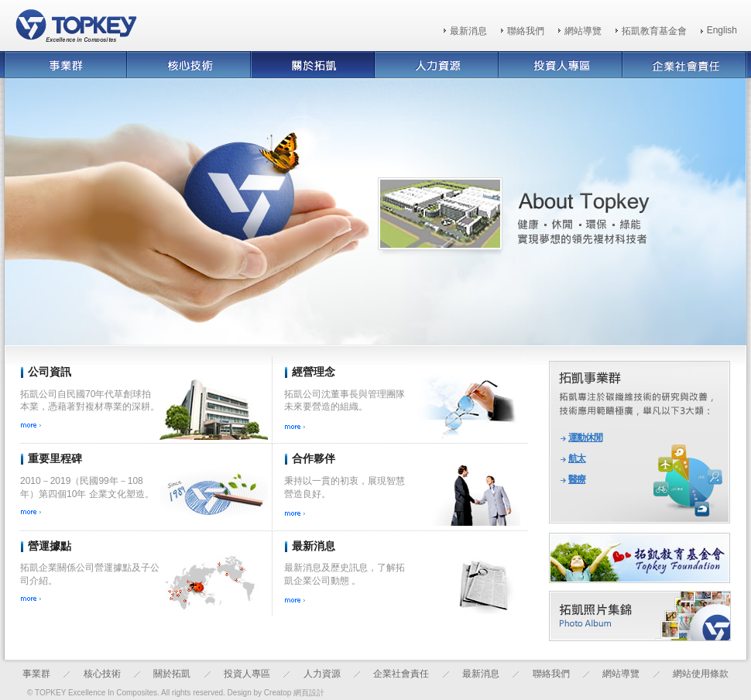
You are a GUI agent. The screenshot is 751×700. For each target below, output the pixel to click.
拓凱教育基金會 (654, 31)
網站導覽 (583, 31)
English (722, 30)
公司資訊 (50, 372)
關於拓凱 (172, 674)
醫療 (577, 479)
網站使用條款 (701, 674)
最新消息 (468, 31)
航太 (577, 458)
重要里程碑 (55, 458)
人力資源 (322, 674)
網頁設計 (309, 693)
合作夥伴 (314, 458)
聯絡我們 (526, 31)
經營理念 (314, 372)
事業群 (36, 674)
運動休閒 (585, 437)
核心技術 (102, 674)
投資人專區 (247, 674)
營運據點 (50, 546)
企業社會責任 (401, 674)
